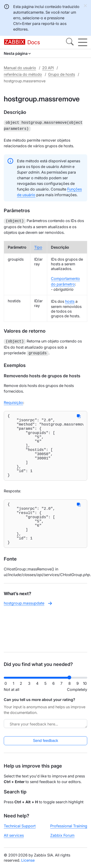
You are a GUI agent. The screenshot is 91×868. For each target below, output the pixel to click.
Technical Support (20, 826)
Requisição (13, 400)
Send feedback (46, 741)
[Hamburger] (83, 42)
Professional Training (69, 826)
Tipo (38, 246)
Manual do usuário (20, 68)
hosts (70, 300)
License (28, 860)
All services (14, 835)
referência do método (23, 74)
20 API (48, 68)
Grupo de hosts (62, 74)
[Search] (70, 42)
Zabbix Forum (62, 835)
